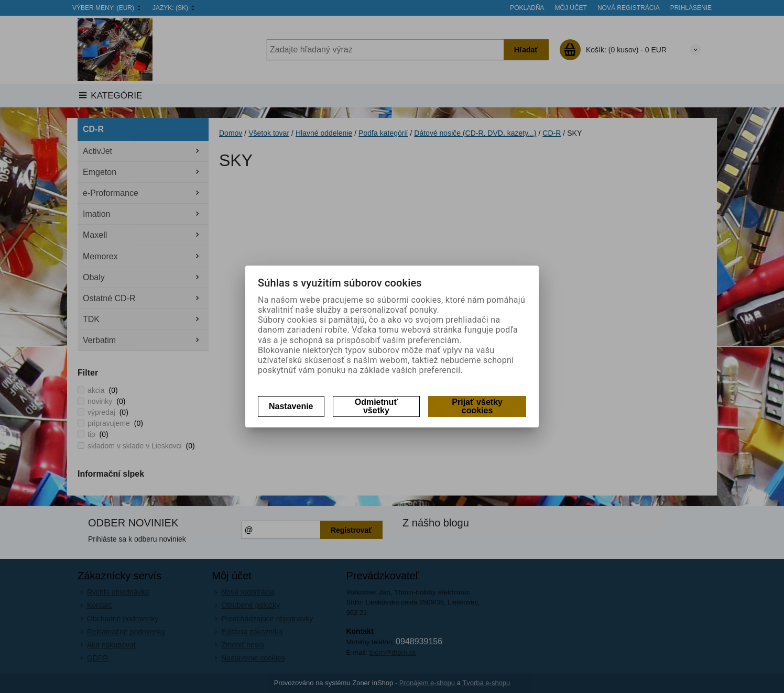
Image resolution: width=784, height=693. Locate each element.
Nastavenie (291, 406)
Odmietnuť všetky (376, 406)
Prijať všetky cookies (477, 406)
